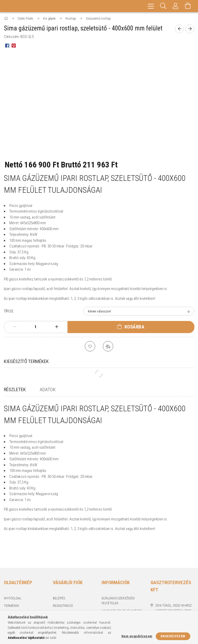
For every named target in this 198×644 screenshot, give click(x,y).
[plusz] (57, 327)
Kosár (57, 599)
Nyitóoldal (13, 576)
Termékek (11, 584)
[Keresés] (163, 6)
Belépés (59, 576)
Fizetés (107, 596)
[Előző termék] (179, 29)
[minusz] (15, 327)
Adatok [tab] (48, 389)
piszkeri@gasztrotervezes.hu (175, 606)
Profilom (60, 591)
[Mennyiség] (36, 327)
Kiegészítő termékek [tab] (26, 361)
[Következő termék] (190, 29)
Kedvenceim (62, 606)
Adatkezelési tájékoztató (122, 589)
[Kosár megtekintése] (188, 6)
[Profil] (176, 6)
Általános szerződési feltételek (118, 579)
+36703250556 (165, 596)
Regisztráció (63, 584)
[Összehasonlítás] (108, 346)
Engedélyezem (173, 636)
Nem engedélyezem (137, 636)
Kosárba (135, 327)
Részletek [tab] (15, 389)
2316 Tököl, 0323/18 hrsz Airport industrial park (173, 586)
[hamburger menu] (151, 6)
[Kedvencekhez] (90, 346)
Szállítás (109, 604)
